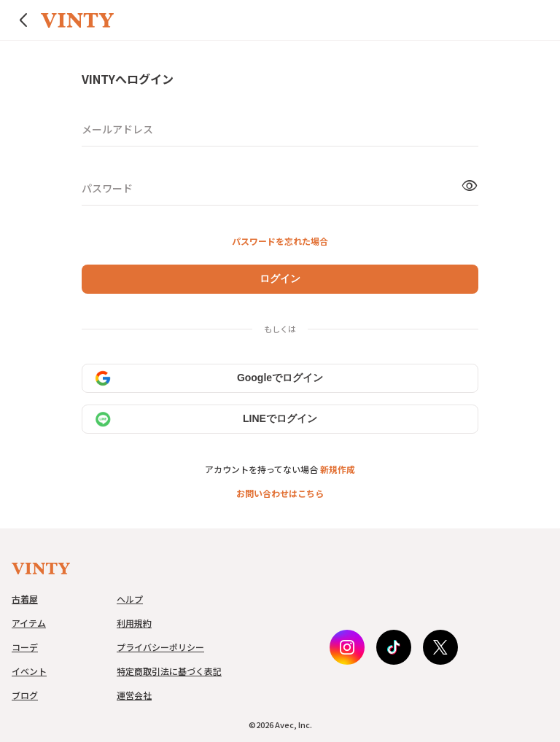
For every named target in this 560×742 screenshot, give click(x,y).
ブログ (25, 695)
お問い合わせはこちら (280, 493)
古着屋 (25, 599)
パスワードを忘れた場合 (280, 241)
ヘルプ (130, 599)
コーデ (25, 647)
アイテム (29, 623)
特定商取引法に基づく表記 (169, 671)
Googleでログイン (209, 378)
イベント (29, 671)
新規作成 (338, 469)
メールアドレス (117, 129)
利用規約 (134, 623)
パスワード (107, 188)
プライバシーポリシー (160, 647)
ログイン (280, 278)
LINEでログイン (206, 419)
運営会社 (134, 695)
